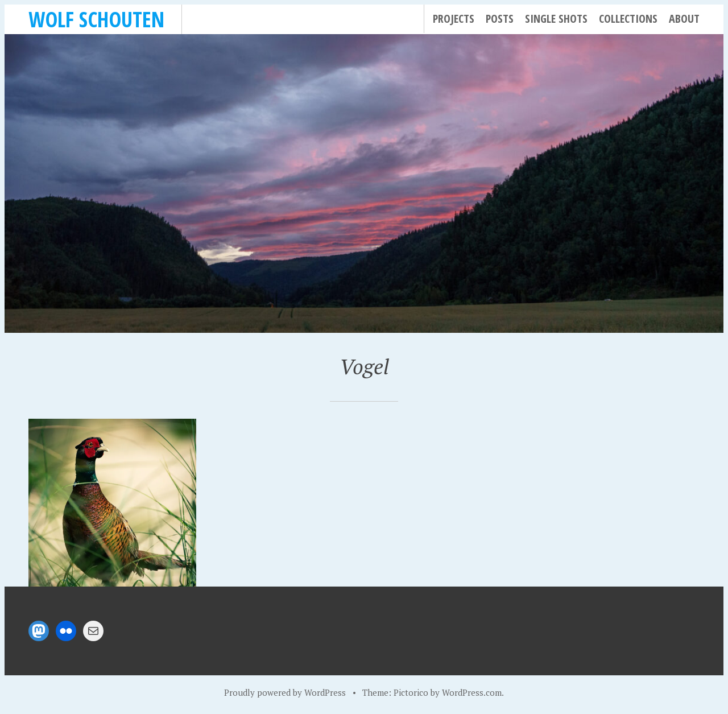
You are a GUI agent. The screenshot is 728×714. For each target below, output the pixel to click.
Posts (500, 18)
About (684, 18)
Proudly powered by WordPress (285, 692)
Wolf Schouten (96, 19)
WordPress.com (472, 692)
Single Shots (556, 18)
